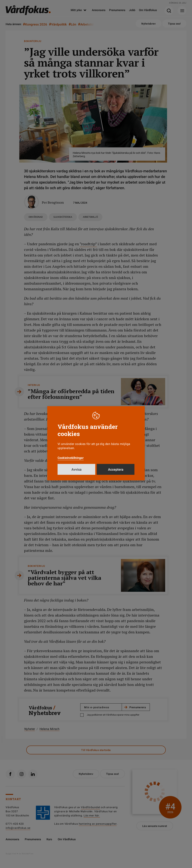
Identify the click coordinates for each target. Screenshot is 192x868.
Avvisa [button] (76, 469)
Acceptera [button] (116, 469)
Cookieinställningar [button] (71, 458)
